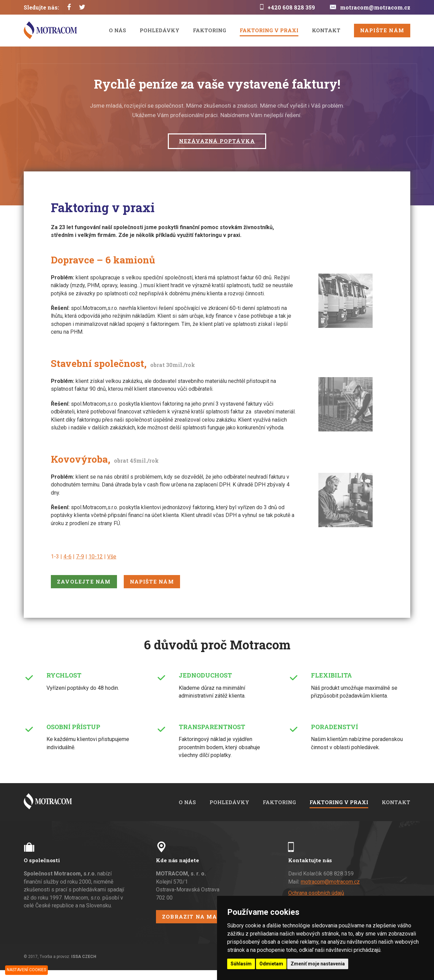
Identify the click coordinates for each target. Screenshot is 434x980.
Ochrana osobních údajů (316, 893)
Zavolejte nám (84, 581)
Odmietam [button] (271, 964)
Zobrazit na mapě (193, 917)
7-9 (80, 557)
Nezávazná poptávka (217, 141)
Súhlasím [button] (241, 964)
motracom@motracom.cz (375, 7)
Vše (112, 557)
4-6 (67, 557)
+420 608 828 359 (291, 7)
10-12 (96, 557)
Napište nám (382, 30)
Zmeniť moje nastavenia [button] (318, 964)
